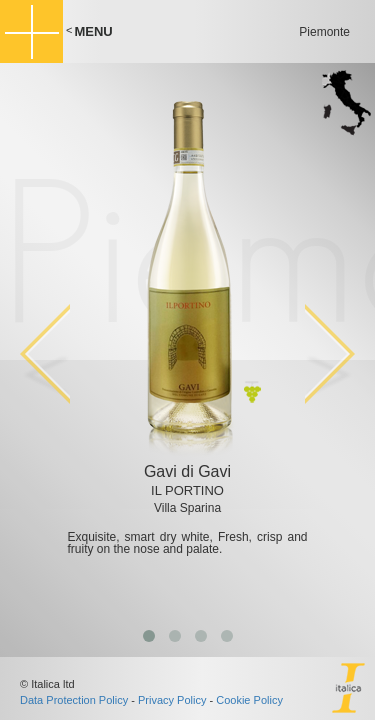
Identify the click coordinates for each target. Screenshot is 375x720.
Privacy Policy (172, 700)
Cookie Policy (249, 700)
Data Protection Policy (74, 700)
